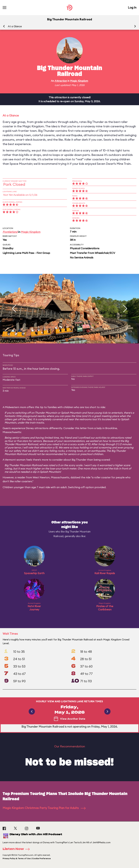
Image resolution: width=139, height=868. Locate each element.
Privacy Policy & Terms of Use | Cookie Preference (27, 858)
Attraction (61, 81)
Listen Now (17, 849)
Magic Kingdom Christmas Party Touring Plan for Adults (44, 808)
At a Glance (15, 26)
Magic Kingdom (79, 81)
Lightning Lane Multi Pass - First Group (26, 253)
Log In (132, 7)
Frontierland (10, 232)
